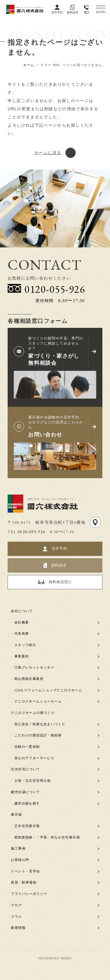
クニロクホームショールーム (38, 702)
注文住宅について (26, 769)
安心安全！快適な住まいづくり (40, 724)
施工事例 (18, 848)
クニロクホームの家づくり (33, 713)
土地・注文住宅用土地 (33, 781)
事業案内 (22, 656)
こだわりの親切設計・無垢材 (38, 736)
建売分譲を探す (27, 803)
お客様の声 (20, 860)
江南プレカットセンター (34, 668)
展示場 (17, 814)
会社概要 (22, 622)
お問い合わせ (45, 434)
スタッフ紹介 (25, 645)
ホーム (29, 65)
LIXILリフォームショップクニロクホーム (48, 690)
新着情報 (18, 928)
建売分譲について (26, 792)
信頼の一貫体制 (27, 747)
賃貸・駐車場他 (24, 882)
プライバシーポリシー (29, 894)
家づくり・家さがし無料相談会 (54, 359)
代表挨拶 (22, 634)
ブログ (17, 905)
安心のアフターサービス (34, 758)
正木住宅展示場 (27, 826)
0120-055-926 (32, 532)
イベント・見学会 (26, 871)
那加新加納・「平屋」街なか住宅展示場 (47, 837)
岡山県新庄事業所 (29, 679)
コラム (17, 917)
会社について (22, 611)
